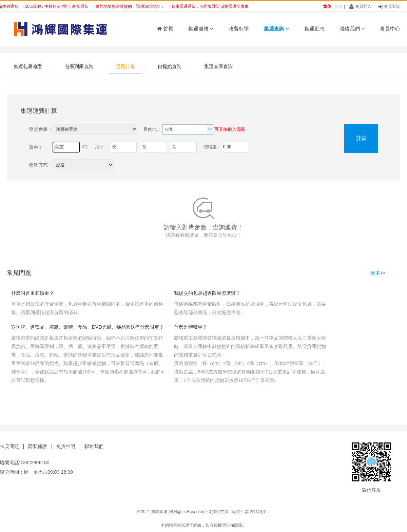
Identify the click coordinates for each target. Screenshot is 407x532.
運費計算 (125, 66)
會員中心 (390, 29)
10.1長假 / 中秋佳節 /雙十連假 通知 (59, 6)
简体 (339, 6)
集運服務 (201, 29)
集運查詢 (276, 29)
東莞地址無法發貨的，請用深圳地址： (132, 6)
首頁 (165, 29)
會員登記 (389, 6)
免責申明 (66, 446)
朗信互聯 (240, 512)
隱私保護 (38, 446)
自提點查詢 (170, 66)
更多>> (378, 273)
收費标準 (239, 29)
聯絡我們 (352, 29)
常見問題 (9, 446)
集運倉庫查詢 (218, 66)
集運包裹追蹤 (28, 66)
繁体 (327, 6)
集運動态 (314, 29)
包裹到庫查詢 (79, 66)
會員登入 (360, 6)
